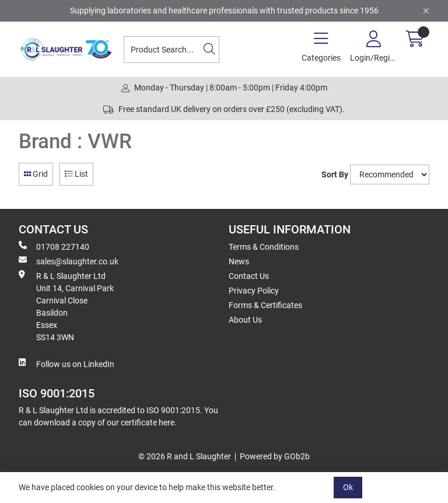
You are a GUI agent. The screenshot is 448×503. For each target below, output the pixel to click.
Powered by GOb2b (275, 456)
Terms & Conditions (264, 247)
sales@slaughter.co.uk (69, 261)
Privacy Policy (254, 291)
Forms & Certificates (265, 305)
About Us (245, 320)
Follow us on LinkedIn (66, 364)
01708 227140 (54, 246)
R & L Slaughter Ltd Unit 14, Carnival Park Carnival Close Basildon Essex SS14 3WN (66, 306)
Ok (348, 487)
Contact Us (249, 276)
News (239, 261)
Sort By (335, 174)
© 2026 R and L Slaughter (185, 456)
